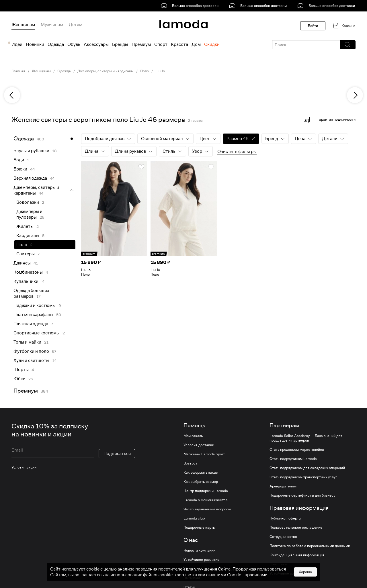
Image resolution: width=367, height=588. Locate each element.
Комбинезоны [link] (28, 272)
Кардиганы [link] (28, 236)
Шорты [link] (21, 370)
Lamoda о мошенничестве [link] (206, 500)
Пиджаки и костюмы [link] (35, 305)
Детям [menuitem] (76, 25)
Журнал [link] (190, 569)
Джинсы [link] (22, 263)
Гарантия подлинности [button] (336, 119)
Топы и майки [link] (27, 342)
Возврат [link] (190, 463)
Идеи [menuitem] (17, 44)
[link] (191, 6)
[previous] (12, 95)
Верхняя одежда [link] (30, 178)
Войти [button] (313, 26)
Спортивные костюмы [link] (37, 333)
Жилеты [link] (25, 226)
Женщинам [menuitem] (23, 25)
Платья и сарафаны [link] (33, 315)
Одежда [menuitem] (56, 44)
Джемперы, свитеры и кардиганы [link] (106, 71)
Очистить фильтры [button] (237, 152)
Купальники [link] (26, 281)
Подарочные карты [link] (200, 528)
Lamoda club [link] (194, 518)
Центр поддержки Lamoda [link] (206, 491)
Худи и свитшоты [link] (31, 360)
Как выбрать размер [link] (201, 482)
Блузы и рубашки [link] (31, 151)
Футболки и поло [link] (31, 351)
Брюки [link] (20, 169)
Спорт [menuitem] (161, 44)
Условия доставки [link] (199, 445)
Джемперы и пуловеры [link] (29, 214)
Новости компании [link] (199, 550)
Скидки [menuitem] (212, 44)
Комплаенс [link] (279, 564)
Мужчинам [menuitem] (52, 25)
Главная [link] (18, 71)
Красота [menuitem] (179, 44)
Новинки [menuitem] (35, 44)
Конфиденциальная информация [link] (297, 555)
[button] (347, 45)
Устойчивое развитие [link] (201, 560)
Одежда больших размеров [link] (31, 293)
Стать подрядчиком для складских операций (307, 468)
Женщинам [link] (41, 71)
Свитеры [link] (26, 254)
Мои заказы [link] (194, 436)
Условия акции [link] (24, 467)
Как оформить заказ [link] (201, 473)
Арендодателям (283, 486)
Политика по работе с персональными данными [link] (310, 546)
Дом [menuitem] (196, 44)
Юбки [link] (19, 379)
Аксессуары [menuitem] (96, 44)
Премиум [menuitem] (141, 44)
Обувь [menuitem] (74, 44)
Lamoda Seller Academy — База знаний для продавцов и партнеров (306, 438)
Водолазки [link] (28, 202)
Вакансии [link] (192, 578)
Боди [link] (19, 160)
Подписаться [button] (117, 454)
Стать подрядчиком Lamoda (293, 459)
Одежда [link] (64, 71)
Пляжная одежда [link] (31, 324)
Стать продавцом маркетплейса (297, 450)
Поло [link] (145, 71)
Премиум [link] (26, 391)
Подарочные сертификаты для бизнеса (302, 495)
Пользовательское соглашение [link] (296, 528)
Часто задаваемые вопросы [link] (207, 509)
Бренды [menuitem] (120, 44)
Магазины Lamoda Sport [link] (204, 454)
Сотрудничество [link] (283, 537)
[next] (355, 95)
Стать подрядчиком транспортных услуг (303, 477)
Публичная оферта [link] (285, 518)
